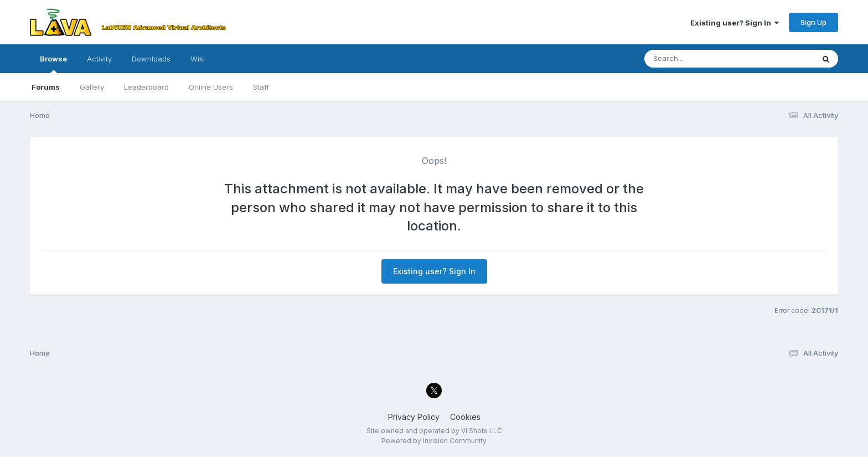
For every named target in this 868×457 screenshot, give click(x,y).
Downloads (151, 59)
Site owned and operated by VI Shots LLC (434, 431)
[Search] (699, 59)
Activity (99, 59)
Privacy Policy (414, 417)
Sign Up (813, 22)
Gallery (92, 87)
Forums (46, 87)
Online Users (211, 87)
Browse (53, 64)
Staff (261, 87)
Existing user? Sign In (735, 23)
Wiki (198, 59)
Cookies (465, 417)
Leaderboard (146, 87)
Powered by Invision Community (434, 441)
